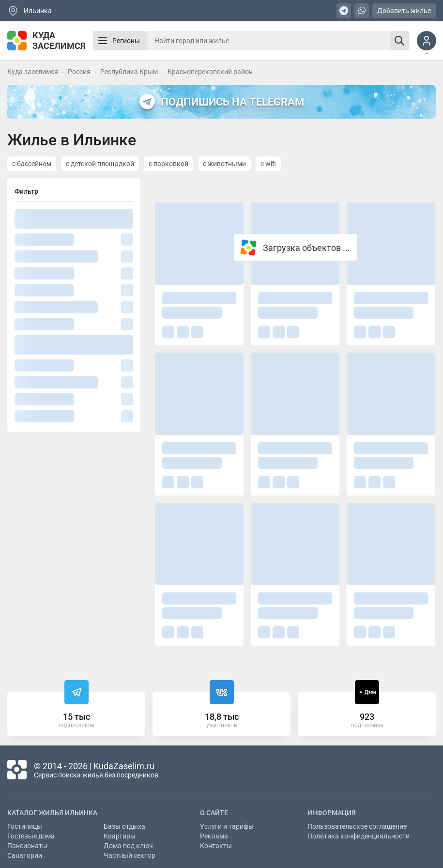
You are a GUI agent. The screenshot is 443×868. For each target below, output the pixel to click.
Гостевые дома (31, 836)
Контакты (216, 846)
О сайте (214, 813)
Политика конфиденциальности (359, 836)
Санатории (25, 855)
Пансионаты (27, 846)
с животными (224, 164)
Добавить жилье (404, 11)
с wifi (268, 164)
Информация (332, 813)
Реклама (214, 836)
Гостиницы (25, 826)
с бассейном (32, 164)
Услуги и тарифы (227, 826)
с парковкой (168, 164)
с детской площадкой (100, 164)
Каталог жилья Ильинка (52, 813)
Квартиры (120, 836)
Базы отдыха (124, 826)
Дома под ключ (128, 846)
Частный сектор (130, 855)
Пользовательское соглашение (357, 826)
